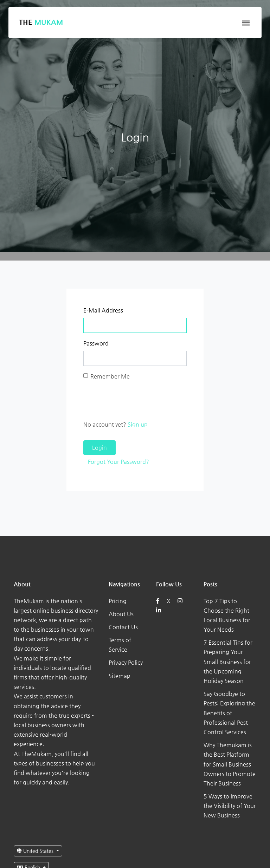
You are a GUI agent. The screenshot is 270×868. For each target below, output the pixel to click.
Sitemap (120, 676)
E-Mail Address (103, 310)
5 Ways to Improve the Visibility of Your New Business (230, 806)
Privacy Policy (126, 662)
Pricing (118, 601)
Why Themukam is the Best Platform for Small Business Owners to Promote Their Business (230, 764)
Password (96, 343)
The (41, 22)
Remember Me (110, 376)
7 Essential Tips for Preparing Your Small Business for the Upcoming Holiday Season (228, 662)
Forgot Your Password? (118, 462)
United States (36, 851)
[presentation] (137, 400)
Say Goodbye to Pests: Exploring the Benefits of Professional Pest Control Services (229, 713)
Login (99, 448)
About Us (121, 614)
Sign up (138, 424)
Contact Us (123, 627)
